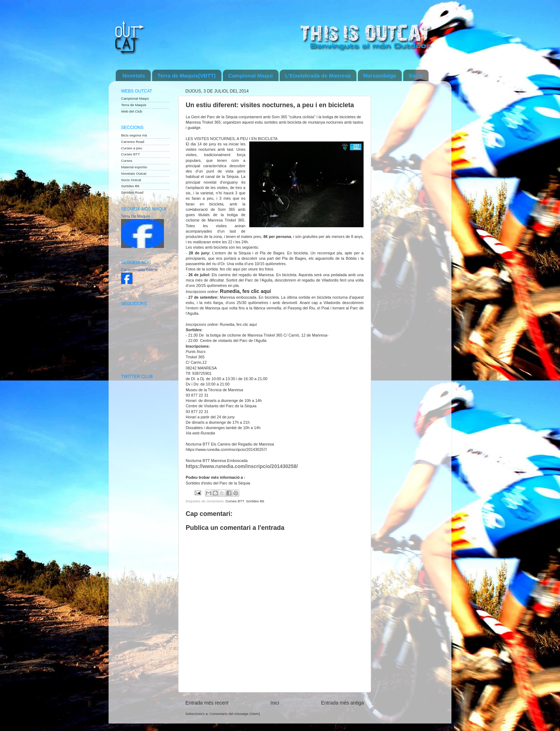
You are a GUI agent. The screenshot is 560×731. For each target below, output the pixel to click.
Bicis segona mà (134, 135)
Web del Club (132, 111)
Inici (275, 703)
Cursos (127, 161)
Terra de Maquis (134, 105)
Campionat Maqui (251, 76)
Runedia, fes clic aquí (246, 291)
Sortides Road (132, 192)
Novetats (134, 76)
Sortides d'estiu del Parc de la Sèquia (218, 483)
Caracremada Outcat (139, 270)
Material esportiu (134, 167)
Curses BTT (235, 501)
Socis (416, 76)
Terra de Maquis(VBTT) (187, 76)
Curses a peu (132, 148)
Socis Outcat (131, 180)
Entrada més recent (207, 703)
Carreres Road (133, 142)
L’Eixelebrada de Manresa (318, 76)
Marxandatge (380, 76)
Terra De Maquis (136, 216)
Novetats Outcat (134, 173)
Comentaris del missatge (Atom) (235, 714)
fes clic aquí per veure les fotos (247, 269)
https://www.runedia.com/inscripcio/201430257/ (226, 449)
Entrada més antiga (342, 703)
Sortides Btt (255, 501)
